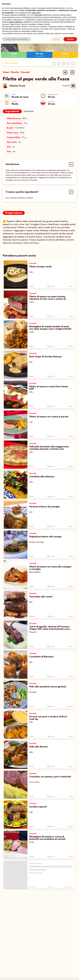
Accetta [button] (70, 39)
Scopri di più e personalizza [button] (17, 39)
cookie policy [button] (36, 13)
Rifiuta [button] (56, 39)
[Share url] (65, 72)
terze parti (39, 15)
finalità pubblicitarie (16, 22)
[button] (72, 72)
